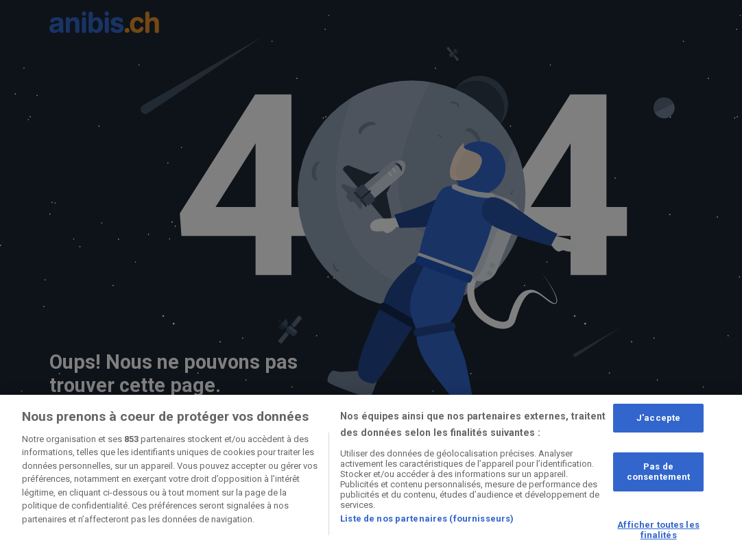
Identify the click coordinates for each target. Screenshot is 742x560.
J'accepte (658, 418)
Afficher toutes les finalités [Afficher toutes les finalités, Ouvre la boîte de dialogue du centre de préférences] (658, 530)
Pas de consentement (659, 472)
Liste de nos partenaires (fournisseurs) (427, 519)
